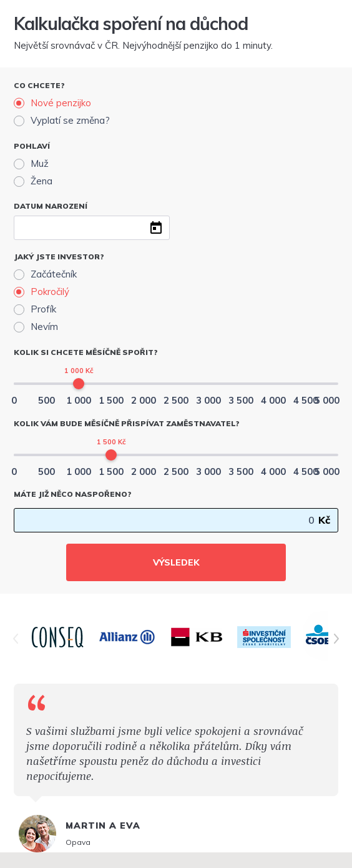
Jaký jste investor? (59, 257)
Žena (42, 181)
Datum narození (51, 206)
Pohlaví (32, 146)
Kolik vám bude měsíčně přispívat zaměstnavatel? (127, 423)
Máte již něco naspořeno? (73, 494)
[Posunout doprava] (336, 639)
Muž (40, 163)
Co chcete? (39, 85)
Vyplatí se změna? (70, 120)
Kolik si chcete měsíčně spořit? (86, 352)
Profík (43, 309)
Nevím (44, 327)
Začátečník (54, 274)
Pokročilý (50, 292)
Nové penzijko (61, 103)
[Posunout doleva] (16, 639)
